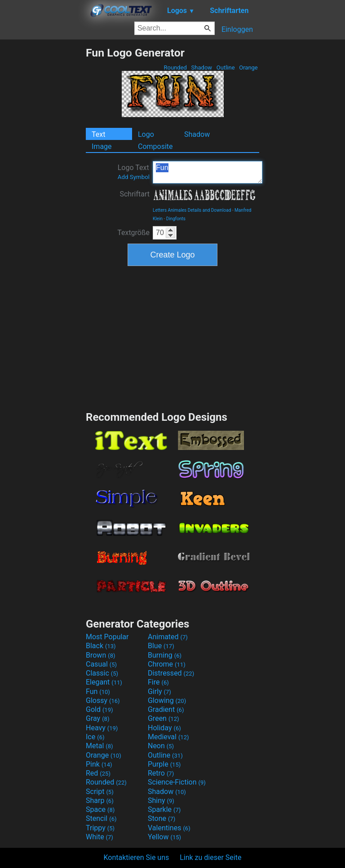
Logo (146, 134)
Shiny (161, 800)
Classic (102, 673)
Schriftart (135, 194)
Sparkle (164, 809)
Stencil (101, 818)
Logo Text (134, 172)
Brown (100, 655)
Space (100, 809)
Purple (164, 764)
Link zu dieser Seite (210, 857)
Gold (100, 709)
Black (101, 646)
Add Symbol (134, 177)
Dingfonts (176, 219)
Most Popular (107, 637)
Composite (155, 146)
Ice (95, 737)
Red (98, 773)
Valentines (169, 828)
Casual (101, 664)
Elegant (104, 682)
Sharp (100, 800)
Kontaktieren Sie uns (137, 857)
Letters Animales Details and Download (192, 210)
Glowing (167, 700)
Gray (97, 718)
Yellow (164, 837)
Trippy (100, 828)
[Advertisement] (43, 181)
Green (164, 718)
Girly (159, 691)
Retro (161, 773)
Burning (165, 655)
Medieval (168, 737)
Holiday (164, 728)
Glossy (103, 700)
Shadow (201, 68)
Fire (158, 682)
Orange (248, 68)
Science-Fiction (177, 782)
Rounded (175, 68)
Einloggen (237, 29)
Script (100, 792)
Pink (99, 764)
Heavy (102, 728)
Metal (100, 746)
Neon (161, 746)
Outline (226, 68)
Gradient (166, 709)
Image (102, 146)
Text (98, 134)
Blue (161, 646)
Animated (168, 637)
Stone (161, 818)
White (100, 837)
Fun (208, 172)
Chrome (167, 664)
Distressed (171, 673)
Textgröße (133, 233)
